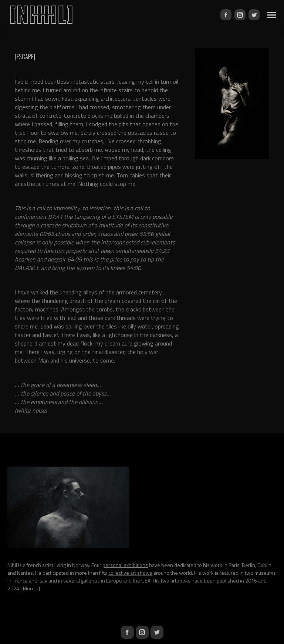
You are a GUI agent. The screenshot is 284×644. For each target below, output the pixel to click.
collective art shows (130, 573)
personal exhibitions (125, 565)
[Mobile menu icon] (272, 15)
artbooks (180, 580)
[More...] (31, 588)
